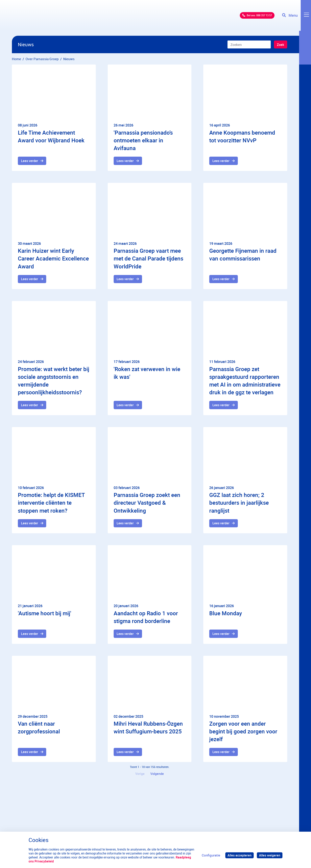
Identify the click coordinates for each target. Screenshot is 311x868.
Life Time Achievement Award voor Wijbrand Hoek (51, 136)
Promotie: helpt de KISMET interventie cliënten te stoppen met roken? (51, 504)
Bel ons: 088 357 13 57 (251, 18)
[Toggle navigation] (296, 18)
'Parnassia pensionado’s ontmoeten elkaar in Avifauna (143, 140)
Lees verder (30, 161)
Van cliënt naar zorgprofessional (39, 730)
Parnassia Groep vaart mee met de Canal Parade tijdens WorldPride (148, 259)
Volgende (158, 776)
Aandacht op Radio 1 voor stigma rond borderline (146, 619)
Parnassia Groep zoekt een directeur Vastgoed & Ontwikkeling (147, 504)
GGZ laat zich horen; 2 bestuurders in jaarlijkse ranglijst (239, 504)
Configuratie (209, 855)
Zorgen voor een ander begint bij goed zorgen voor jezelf (243, 733)
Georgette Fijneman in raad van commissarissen (243, 255)
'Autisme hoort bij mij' (45, 615)
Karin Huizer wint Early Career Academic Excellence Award (53, 259)
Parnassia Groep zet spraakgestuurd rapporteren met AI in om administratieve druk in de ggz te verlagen (245, 381)
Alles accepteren (238, 855)
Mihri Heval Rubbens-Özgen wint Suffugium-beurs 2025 (148, 730)
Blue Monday (226, 615)
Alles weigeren (269, 855)
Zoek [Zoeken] (280, 45)
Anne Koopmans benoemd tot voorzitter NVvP (242, 136)
